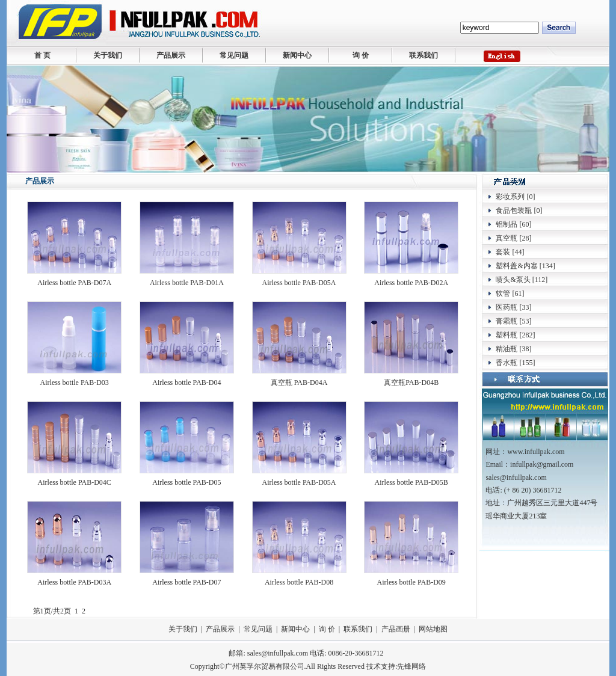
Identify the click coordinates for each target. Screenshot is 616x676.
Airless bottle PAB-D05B (411, 482)
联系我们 (423, 55)
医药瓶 (507, 307)
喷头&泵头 (513, 280)
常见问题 (234, 55)
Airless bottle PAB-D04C (75, 482)
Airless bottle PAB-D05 (186, 482)
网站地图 (433, 629)
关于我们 (108, 55)
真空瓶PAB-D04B (411, 383)
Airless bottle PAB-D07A (74, 283)
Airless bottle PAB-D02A (411, 283)
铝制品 (507, 224)
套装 (503, 252)
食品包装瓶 (514, 210)
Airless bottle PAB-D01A (187, 283)
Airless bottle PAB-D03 (75, 383)
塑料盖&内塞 (516, 266)
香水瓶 (507, 363)
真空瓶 (507, 238)
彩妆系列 (510, 197)
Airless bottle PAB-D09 (411, 582)
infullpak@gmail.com (542, 464)
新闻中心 (297, 55)
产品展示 (171, 55)
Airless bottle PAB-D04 (186, 383)
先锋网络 (411, 666)
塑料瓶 (507, 335)
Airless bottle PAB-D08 (299, 582)
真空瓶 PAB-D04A (299, 383)
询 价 (361, 55)
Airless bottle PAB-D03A (74, 582)
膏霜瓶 (507, 321)
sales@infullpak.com (278, 653)
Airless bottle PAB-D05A (299, 283)
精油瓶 (507, 349)
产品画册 (396, 629)
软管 (503, 293)
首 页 (42, 55)
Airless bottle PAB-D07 (186, 582)
